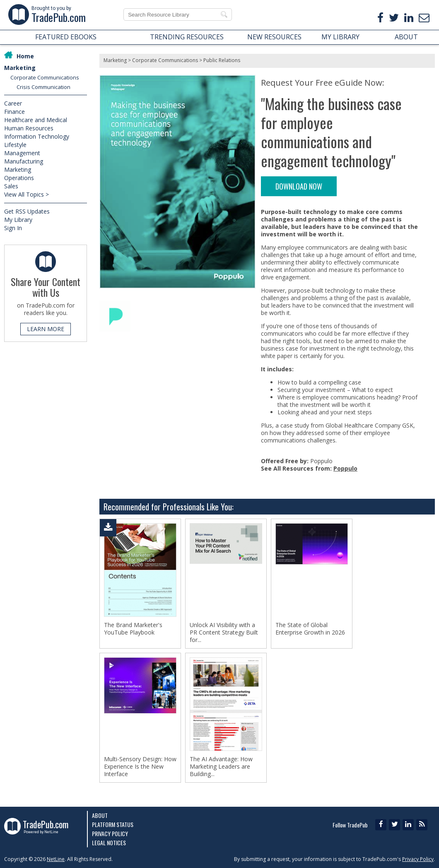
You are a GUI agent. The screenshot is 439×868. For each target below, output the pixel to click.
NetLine (56, 859)
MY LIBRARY (340, 37)
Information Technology (37, 136)
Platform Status (113, 824)
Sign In (13, 228)
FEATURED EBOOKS (66, 37)
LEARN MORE (46, 329)
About (100, 815)
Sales (11, 186)
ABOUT (406, 37)
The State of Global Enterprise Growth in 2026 (310, 629)
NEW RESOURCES (274, 37)
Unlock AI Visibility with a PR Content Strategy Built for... (224, 632)
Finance (14, 112)
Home (25, 56)
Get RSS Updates (27, 211)
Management (22, 153)
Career (13, 103)
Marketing (20, 68)
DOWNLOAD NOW (299, 186)
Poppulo (345, 468)
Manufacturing (24, 161)
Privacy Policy (110, 833)
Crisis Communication (43, 87)
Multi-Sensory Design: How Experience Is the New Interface (140, 767)
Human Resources (29, 128)
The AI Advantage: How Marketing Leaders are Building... (221, 767)
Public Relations (222, 60)
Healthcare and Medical (36, 120)
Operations (19, 178)
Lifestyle (15, 145)
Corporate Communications (45, 77)
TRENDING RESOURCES (187, 37)
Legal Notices (109, 843)
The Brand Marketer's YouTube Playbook (133, 629)
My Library (18, 220)
